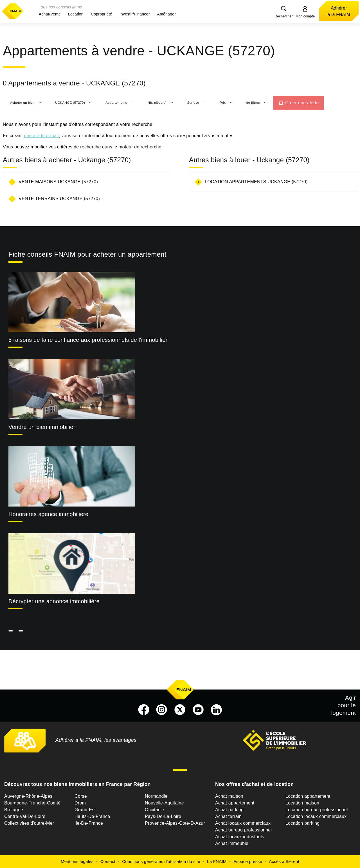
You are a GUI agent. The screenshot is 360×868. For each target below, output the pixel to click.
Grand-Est (85, 810)
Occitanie (155, 810)
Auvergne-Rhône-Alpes (28, 796)
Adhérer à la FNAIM (339, 11)
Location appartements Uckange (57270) (256, 182)
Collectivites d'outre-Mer (29, 823)
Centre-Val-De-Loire (25, 816)
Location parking (302, 823)
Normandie (156, 796)
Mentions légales (77, 861)
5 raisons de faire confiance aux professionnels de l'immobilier (88, 340)
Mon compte (305, 16)
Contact (108, 861)
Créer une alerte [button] (302, 103)
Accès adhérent (284, 861)
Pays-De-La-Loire (163, 816)
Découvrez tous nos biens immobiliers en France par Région (77, 784)
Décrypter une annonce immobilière (54, 601)
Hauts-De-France (92, 816)
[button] (50, 14)
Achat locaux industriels (240, 837)
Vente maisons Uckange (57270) (58, 182)
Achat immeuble (232, 843)
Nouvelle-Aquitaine (164, 803)
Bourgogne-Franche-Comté (32, 803)
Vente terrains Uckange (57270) (59, 199)
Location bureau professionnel (317, 810)
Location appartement (308, 796)
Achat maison (229, 796)
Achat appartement (235, 803)
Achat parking (229, 810)
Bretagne (14, 810)
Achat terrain (228, 816)
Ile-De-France (89, 823)
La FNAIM (217, 861)
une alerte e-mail (41, 136)
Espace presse (248, 861)
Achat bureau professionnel (243, 830)
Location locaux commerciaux (316, 816)
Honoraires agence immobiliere (48, 514)
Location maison (302, 803)
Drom (80, 803)
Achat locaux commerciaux (243, 823)
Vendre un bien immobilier (42, 427)
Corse (81, 796)
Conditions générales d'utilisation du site (161, 861)
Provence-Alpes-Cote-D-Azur (175, 823)
